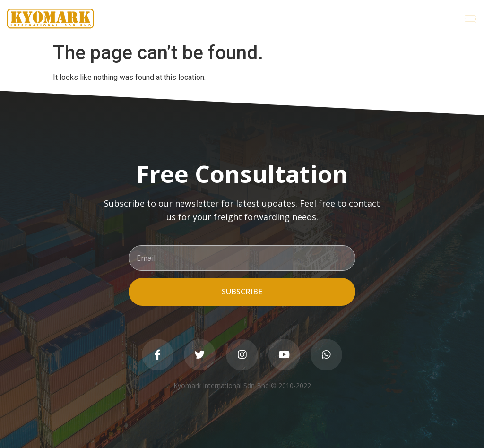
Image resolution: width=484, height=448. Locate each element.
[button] (470, 19)
